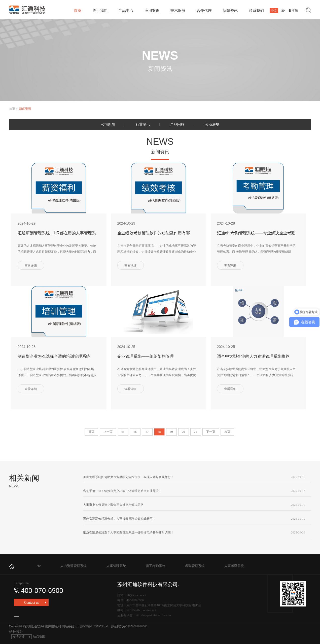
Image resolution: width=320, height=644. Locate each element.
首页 (78, 11)
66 (135, 432)
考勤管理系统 (195, 566)
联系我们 (256, 11)
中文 (274, 11)
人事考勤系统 (234, 566)
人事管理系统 (116, 566)
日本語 (293, 11)
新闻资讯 (230, 11)
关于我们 (100, 11)
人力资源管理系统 (74, 566)
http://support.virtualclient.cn (153, 615)
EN (283, 11)
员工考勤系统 (156, 566)
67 (147, 432)
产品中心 (126, 11)
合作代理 (204, 11)
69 (171, 432)
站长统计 (16, 632)
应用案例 (152, 11)
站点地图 (39, 636)
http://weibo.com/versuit (141, 610)
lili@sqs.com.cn (136, 595)
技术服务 (178, 11)
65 (123, 432)
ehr (39, 566)
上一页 (108, 432)
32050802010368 (137, 626)
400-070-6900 (39, 591)
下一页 (211, 432)
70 (184, 432)
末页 (227, 432)
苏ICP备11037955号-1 (94, 626)
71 (196, 432)
